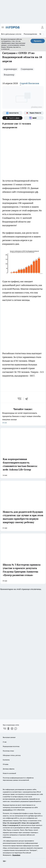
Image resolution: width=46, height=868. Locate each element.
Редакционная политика (11, 746)
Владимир (9, 75)
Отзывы (6, 764)
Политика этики (8, 751)
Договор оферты (9, 769)
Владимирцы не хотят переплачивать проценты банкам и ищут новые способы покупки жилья (23, 418)
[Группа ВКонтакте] (12, 113)
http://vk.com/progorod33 (12, 823)
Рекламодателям (30, 34)
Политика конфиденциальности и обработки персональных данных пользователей (18, 779)
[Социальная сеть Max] (34, 118)
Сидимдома (27, 69)
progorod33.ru (8, 810)
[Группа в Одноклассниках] (8, 729)
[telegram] (27, 399)
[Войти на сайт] (42, 27)
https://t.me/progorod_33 (12, 825)
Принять (38, 41)
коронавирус (10, 69)
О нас (5, 742)
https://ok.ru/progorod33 (30, 823)
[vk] (20, 399)
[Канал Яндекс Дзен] (12, 118)
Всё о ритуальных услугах (11, 34)
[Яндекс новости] (34, 113)
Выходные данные (9, 737)
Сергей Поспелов (29, 83)
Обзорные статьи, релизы (12, 755)
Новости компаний (9, 773)
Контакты (6, 760)
